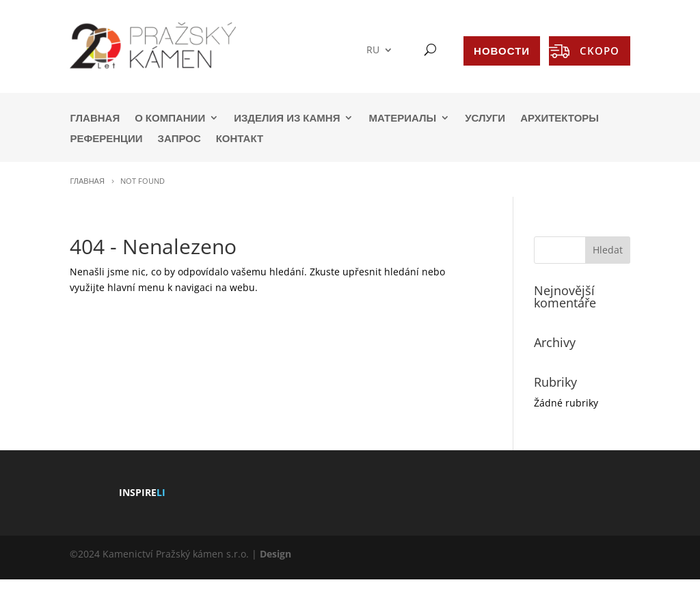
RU (373, 50)
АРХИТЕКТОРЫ (560, 119)
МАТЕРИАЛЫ (402, 119)
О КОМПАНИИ (170, 119)
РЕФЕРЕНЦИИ (106, 139)
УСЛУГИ (485, 119)
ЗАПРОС (179, 139)
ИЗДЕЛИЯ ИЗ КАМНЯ (287, 119)
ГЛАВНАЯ (95, 119)
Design (275, 554)
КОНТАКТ (240, 139)
